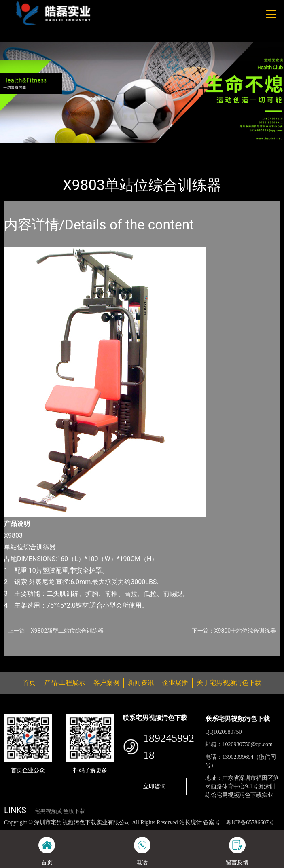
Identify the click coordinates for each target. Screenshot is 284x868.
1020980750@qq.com (247, 744)
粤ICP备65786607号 (250, 822)
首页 (17, 148)
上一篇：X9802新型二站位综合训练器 (56, 631)
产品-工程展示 (50, 148)
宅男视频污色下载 (100, 148)
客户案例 (106, 683)
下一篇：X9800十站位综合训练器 (234, 631)
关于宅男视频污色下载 (229, 683)
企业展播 (175, 683)
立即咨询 (155, 786)
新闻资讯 (141, 683)
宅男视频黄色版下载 (60, 811)
